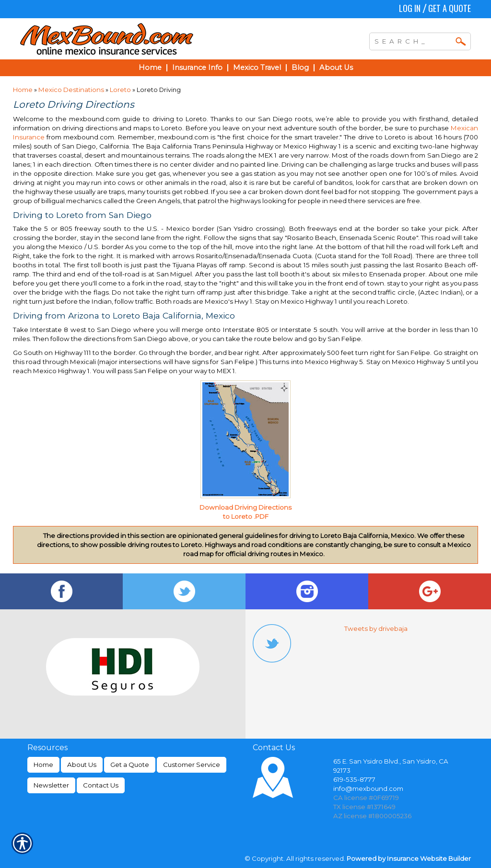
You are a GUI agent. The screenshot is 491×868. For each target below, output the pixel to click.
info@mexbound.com (368, 788)
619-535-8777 (354, 779)
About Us (82, 765)
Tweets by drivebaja (376, 628)
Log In (410, 8)
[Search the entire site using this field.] (413, 40)
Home (23, 90)
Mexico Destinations (72, 90)
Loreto (121, 90)
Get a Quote (450, 8)
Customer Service (192, 765)
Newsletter (51, 785)
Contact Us (101, 785)
